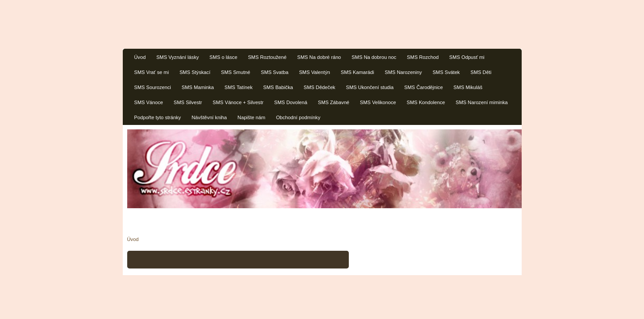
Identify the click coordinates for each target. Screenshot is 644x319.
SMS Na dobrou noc (374, 57)
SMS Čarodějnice (423, 87)
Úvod (140, 57)
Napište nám (252, 117)
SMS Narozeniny (403, 72)
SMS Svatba (274, 72)
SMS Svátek (446, 72)
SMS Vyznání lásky (178, 57)
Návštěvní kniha (209, 117)
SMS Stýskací (195, 72)
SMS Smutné (236, 72)
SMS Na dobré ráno (319, 57)
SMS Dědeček (320, 87)
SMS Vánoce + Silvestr (238, 102)
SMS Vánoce (149, 102)
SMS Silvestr (188, 102)
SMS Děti (481, 72)
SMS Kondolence (426, 102)
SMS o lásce (224, 57)
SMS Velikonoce (378, 102)
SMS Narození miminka (482, 102)
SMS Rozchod (423, 57)
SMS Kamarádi (357, 72)
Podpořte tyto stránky (158, 117)
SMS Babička (278, 87)
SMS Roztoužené (267, 57)
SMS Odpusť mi (467, 57)
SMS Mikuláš (468, 87)
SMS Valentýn (315, 72)
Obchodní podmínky (298, 117)
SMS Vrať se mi (152, 72)
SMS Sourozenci (153, 87)
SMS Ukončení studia (370, 87)
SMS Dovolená (291, 102)
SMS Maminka (198, 87)
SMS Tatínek (239, 87)
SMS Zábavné (334, 102)
